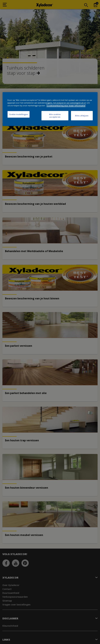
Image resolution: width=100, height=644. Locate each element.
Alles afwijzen (82, 116)
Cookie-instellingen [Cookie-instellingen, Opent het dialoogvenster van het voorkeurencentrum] (19, 114)
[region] (50, 109)
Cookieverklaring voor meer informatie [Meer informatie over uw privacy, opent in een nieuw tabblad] (66, 106)
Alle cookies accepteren (55, 116)
